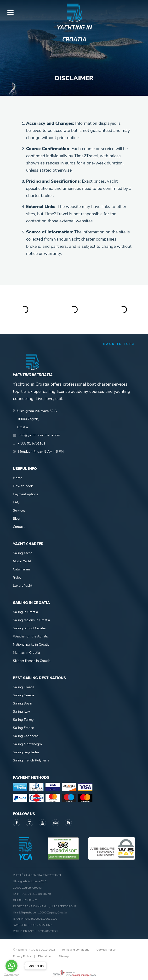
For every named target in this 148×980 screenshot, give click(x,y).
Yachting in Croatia (74, 34)
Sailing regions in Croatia (31, 620)
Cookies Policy (106, 950)
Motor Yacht (22, 561)
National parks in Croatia (31, 645)
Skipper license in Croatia (32, 661)
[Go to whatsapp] (11, 966)
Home (17, 478)
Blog (16, 519)
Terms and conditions (76, 950)
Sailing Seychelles (26, 752)
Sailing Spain (23, 703)
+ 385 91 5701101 (31, 443)
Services (19, 510)
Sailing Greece (23, 695)
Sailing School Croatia (29, 628)
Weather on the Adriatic (31, 636)
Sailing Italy (21, 712)
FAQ (16, 502)
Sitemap (64, 956)
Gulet (17, 577)
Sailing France (23, 728)
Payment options (26, 494)
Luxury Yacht (23, 586)
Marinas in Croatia (26, 653)
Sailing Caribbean (26, 736)
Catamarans (22, 569)
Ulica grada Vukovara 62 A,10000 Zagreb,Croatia (37, 419)
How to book (23, 486)
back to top (119, 344)
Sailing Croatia (24, 687)
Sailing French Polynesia (31, 760)
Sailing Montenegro (27, 744)
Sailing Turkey (23, 720)
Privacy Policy (22, 956)
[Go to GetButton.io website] (11, 975)
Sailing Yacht (22, 553)
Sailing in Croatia (25, 612)
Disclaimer (45, 956)
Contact (19, 527)
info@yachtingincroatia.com (39, 435)
